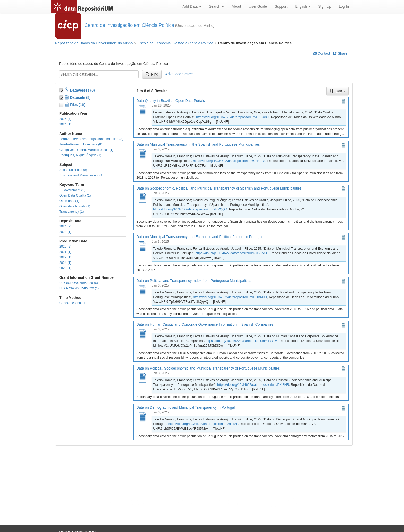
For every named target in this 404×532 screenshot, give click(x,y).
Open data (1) (69, 201)
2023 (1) (65, 232)
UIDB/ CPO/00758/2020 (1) (79, 288)
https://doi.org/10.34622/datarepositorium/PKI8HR (253, 385)
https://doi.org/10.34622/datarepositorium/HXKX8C (233, 117)
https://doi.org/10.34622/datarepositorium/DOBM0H (230, 297)
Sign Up (325, 6)
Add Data (192, 6)
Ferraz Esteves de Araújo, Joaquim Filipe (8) (91, 139)
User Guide (258, 6)
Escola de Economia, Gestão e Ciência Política (176, 43)
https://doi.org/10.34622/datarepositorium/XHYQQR (190, 209)
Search (216, 6)
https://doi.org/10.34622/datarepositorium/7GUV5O (232, 253)
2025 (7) (65, 119)
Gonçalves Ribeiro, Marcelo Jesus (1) (86, 150)
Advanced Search (179, 74)
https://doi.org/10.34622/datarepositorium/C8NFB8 (229, 161)
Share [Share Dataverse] (340, 53)
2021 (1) (65, 252)
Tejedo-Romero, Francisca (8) (81, 144)
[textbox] (99, 74)
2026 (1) (65, 268)
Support (281, 6)
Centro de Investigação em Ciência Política (129, 25)
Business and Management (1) (81, 175)
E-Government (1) (72, 190)
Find (152, 74)
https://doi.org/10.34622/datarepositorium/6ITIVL (203, 424)
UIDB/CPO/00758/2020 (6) (79, 283)
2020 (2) (65, 247)
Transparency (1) (71, 212)
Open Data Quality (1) (75, 195)
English (303, 6)
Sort (338, 91)
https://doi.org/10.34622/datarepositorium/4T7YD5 (242, 341)
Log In (344, 6)
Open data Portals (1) (75, 206)
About (236, 6)
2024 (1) (65, 124)
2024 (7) (65, 226)
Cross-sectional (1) (73, 303)
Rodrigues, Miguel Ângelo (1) (80, 155)
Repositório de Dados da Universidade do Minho (94, 43)
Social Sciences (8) (73, 170)
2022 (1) (65, 257)
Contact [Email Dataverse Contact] (322, 53)
